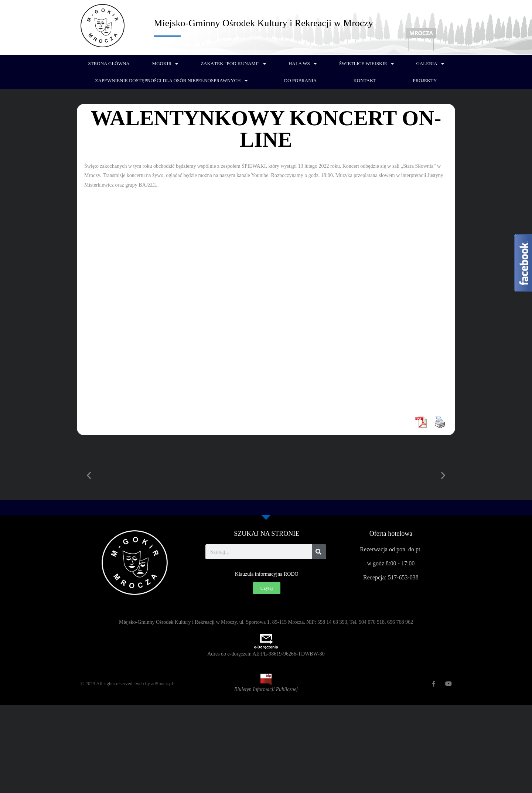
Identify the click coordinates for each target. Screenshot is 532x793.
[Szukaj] (319, 552)
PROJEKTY (425, 80)
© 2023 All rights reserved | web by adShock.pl (130, 683)
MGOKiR (165, 64)
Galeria (430, 64)
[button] (89, 475)
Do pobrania (300, 80)
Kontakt (365, 80)
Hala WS (303, 64)
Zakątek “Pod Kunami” (233, 64)
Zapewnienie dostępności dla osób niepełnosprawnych (171, 81)
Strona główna (109, 63)
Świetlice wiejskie (366, 64)
